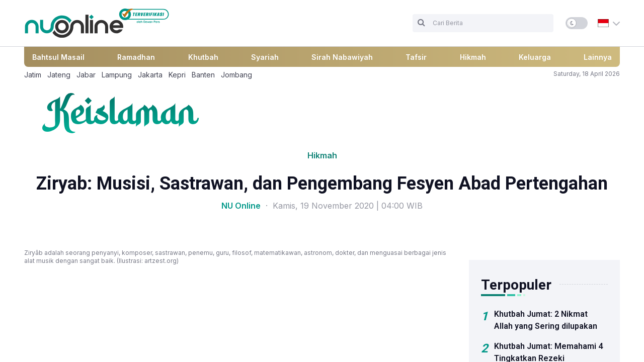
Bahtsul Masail (58, 57)
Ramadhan (136, 57)
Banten (203, 75)
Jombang (236, 75)
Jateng (59, 75)
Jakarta (150, 75)
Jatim (33, 75)
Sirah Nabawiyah (342, 57)
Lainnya (598, 57)
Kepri (177, 75)
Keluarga (535, 57)
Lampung (117, 75)
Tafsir (416, 57)
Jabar (86, 75)
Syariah (265, 57)
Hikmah (473, 57)
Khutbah (203, 57)
